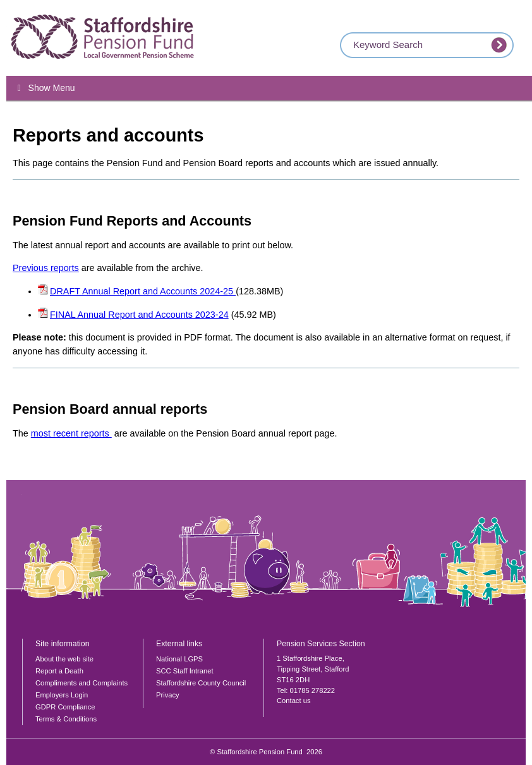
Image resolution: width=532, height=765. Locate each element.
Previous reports (46, 268)
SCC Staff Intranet (185, 671)
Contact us (293, 701)
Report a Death (59, 671)
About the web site (64, 659)
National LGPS (179, 659)
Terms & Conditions (66, 719)
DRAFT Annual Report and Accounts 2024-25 (143, 291)
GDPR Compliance (65, 707)
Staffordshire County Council (201, 683)
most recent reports (71, 433)
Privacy (168, 695)
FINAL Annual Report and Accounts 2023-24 (139, 315)
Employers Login (62, 695)
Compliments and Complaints (82, 683)
